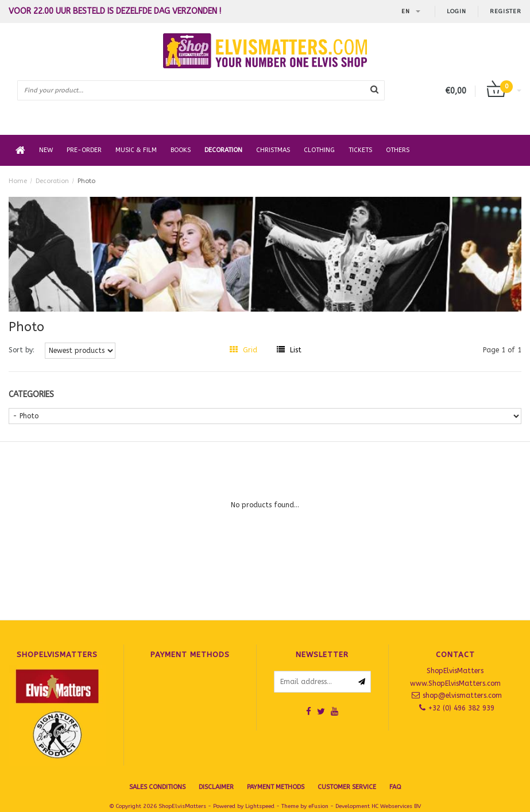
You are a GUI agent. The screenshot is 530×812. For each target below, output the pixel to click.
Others (398, 150)
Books (181, 150)
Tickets (360, 150)
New (46, 150)
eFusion (318, 806)
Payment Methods (276, 787)
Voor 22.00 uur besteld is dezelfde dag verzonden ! (115, 11)
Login (457, 11)
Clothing (319, 150)
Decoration (223, 150)
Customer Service (347, 787)
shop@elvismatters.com (462, 696)
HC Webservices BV (396, 806)
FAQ (395, 787)
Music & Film (136, 150)
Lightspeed (260, 806)
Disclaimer (216, 787)
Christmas (273, 150)
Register (506, 11)
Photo (86, 181)
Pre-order (84, 150)
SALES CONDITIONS (157, 787)
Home (18, 181)
